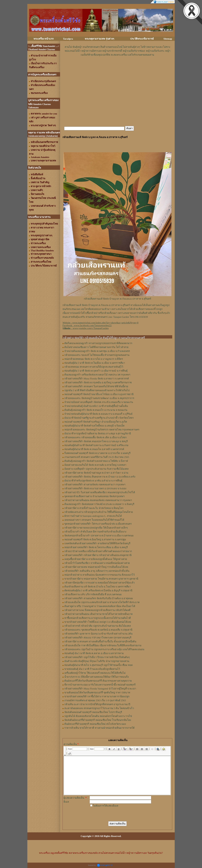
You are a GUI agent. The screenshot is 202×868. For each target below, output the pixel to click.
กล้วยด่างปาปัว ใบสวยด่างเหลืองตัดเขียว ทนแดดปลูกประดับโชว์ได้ (100, 492)
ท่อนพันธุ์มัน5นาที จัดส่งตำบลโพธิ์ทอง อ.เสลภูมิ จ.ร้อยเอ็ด (94, 426)
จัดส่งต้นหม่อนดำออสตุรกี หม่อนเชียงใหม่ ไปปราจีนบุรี (93, 712)
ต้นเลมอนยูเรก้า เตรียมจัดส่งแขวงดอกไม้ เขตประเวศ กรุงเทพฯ (97, 375)
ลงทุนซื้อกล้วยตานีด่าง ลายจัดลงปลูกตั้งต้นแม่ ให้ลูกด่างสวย (96, 559)
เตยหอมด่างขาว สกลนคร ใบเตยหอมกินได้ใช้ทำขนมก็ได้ (94, 520)
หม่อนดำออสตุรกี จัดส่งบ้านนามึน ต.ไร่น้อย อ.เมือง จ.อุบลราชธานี (99, 394)
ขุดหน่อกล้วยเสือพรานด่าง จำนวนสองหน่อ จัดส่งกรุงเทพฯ (94, 496)
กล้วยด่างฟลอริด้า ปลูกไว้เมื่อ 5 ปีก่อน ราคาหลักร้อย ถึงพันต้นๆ (97, 657)
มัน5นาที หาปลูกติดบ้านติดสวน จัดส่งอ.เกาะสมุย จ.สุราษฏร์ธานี (98, 434)
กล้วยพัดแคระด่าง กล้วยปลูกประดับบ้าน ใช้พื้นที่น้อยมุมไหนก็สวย (99, 512)
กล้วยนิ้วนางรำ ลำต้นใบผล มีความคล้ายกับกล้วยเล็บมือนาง (95, 532)
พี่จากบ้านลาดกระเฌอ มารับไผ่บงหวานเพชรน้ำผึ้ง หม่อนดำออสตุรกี (100, 685)
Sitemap (168, 39)
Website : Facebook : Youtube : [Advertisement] (101, 325)
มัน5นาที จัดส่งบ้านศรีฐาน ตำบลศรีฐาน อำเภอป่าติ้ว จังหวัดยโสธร (99, 418)
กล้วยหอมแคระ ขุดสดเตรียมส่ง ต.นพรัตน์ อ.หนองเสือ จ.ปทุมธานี (98, 630)
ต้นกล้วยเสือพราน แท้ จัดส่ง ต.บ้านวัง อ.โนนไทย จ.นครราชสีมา (98, 587)
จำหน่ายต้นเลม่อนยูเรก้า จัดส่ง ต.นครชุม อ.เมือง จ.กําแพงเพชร (97, 351)
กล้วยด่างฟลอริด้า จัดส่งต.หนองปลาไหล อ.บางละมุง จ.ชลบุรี (96, 441)
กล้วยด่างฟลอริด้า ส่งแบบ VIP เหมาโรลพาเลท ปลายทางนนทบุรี (98, 638)
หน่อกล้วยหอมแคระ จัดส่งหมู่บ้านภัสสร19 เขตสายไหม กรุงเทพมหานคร (102, 430)
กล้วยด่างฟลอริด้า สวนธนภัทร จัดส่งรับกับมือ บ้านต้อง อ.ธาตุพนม (99, 598)
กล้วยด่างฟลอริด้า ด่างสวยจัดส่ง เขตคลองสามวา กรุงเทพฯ (95, 485)
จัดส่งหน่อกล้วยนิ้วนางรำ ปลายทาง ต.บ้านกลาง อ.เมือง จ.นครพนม (99, 536)
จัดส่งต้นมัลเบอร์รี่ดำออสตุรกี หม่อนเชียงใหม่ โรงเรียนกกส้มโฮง (98, 720)
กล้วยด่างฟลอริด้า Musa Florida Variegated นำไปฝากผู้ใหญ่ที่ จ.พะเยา (100, 689)
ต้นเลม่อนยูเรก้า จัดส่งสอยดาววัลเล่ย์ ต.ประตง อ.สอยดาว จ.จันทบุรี (99, 504)
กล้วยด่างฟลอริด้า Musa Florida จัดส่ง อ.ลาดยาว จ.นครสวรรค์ (97, 379)
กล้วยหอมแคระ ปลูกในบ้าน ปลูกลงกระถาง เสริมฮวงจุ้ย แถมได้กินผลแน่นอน (104, 649)
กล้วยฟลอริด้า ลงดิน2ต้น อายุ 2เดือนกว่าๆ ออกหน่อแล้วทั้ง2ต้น (97, 571)
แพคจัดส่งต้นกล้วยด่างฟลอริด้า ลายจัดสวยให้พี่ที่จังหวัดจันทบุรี (97, 543)
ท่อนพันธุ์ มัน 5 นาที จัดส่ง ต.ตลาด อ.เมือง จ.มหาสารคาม (94, 653)
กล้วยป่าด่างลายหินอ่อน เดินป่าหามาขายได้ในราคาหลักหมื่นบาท (98, 614)
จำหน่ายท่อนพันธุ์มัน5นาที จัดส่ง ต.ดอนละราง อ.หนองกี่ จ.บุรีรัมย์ (98, 414)
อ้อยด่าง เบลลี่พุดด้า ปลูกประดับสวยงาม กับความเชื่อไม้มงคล (96, 469)
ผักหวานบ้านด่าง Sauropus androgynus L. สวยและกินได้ (93, 516)
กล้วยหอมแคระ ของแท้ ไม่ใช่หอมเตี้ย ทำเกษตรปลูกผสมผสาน (97, 355)
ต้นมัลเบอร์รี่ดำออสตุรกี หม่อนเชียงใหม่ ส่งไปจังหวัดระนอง (95, 724)
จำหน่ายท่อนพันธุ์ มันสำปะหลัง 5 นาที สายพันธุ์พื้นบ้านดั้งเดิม (96, 406)
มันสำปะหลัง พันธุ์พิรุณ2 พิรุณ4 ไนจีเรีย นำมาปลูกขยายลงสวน (97, 661)
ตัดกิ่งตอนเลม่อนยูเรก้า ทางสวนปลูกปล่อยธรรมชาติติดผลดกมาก (98, 343)
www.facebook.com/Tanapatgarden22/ (93, 325)
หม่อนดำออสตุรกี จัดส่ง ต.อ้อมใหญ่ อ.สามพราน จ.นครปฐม (95, 539)
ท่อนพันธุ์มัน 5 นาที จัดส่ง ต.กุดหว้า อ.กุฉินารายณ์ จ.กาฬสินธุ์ (96, 371)
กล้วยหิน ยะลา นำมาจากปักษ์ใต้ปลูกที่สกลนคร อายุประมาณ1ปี (97, 704)
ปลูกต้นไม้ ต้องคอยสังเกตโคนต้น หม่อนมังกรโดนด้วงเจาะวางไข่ (98, 716)
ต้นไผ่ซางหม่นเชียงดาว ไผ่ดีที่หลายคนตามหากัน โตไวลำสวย (96, 347)
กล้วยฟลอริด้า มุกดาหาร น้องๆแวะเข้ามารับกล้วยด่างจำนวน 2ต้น (98, 634)
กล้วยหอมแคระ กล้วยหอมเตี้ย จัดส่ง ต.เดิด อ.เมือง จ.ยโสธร (95, 437)
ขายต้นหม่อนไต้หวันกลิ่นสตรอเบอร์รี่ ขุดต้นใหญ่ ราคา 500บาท (97, 693)
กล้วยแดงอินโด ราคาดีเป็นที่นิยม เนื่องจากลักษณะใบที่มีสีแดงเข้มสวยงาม (103, 645)
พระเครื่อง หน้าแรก (44, 39)
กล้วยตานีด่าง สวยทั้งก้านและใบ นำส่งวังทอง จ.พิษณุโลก (94, 508)
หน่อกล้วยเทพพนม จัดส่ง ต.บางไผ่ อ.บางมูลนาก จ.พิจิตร (94, 359)
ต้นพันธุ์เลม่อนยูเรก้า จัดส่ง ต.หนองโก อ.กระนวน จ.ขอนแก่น (96, 410)
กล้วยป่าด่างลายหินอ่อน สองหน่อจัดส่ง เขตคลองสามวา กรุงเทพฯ (98, 500)
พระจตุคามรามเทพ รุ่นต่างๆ (99, 39)
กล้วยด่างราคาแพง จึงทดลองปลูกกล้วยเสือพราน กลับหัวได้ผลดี (97, 610)
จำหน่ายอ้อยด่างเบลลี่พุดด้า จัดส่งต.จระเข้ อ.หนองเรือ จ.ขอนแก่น (99, 402)
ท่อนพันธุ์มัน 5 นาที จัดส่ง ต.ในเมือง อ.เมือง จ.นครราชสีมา (95, 363)
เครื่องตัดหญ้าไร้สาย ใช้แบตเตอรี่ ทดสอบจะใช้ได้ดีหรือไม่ (95, 673)
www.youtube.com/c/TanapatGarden (91, 328)
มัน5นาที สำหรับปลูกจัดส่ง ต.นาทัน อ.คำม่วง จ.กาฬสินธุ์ (93, 481)
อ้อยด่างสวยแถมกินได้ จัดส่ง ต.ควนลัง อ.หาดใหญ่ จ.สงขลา (95, 465)
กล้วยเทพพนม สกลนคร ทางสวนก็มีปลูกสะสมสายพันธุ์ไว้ (94, 367)
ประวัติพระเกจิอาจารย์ (142, 39)
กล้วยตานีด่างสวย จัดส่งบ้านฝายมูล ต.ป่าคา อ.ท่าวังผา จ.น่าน (96, 473)
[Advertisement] (117, 67)
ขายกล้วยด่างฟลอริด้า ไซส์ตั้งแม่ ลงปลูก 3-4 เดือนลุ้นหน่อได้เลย (98, 622)
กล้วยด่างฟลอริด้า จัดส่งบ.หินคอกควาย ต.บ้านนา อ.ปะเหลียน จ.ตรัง (100, 477)
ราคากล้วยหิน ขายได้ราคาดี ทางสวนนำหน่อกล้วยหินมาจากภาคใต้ (99, 728)
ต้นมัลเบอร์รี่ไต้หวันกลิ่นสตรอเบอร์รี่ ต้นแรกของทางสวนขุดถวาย (98, 681)
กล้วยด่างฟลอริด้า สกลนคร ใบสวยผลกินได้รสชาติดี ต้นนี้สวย (96, 386)
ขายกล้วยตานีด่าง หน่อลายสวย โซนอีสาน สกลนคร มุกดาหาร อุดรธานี (101, 579)
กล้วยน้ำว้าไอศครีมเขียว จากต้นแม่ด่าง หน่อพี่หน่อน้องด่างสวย (97, 563)
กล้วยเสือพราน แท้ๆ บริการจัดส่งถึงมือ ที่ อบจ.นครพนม (93, 594)
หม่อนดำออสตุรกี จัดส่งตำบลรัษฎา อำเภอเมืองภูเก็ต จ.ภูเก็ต (96, 422)
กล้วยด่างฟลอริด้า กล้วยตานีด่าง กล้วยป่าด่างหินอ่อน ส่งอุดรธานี (98, 555)
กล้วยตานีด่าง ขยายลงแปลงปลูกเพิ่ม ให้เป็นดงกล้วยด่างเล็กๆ (96, 528)
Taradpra (68, 39)
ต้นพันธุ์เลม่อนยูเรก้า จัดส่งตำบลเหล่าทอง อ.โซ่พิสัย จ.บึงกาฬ (96, 461)
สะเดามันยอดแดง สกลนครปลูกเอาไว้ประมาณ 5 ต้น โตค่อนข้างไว (99, 708)
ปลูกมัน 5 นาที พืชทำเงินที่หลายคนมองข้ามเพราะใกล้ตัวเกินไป (97, 390)
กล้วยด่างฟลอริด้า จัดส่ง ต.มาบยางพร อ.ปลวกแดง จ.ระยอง (95, 488)
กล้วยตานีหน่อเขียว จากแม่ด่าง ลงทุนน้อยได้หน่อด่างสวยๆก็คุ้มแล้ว (99, 583)
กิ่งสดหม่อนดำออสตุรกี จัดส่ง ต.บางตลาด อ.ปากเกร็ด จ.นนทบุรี (97, 453)
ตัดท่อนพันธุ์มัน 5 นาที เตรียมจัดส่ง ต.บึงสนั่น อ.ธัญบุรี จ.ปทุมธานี (98, 590)
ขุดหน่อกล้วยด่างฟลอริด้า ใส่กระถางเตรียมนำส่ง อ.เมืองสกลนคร (98, 524)
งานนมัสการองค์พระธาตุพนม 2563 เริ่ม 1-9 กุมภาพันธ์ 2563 (95, 700)
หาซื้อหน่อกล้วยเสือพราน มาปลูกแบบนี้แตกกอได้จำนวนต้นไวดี (98, 618)
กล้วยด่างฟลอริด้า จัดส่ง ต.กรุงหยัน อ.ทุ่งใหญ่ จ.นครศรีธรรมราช (98, 382)
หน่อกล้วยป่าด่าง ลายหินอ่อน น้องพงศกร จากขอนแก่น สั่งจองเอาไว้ (99, 575)
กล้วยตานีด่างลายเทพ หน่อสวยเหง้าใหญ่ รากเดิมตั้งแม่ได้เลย (96, 567)
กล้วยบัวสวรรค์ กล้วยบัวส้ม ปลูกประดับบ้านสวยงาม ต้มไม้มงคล (98, 626)
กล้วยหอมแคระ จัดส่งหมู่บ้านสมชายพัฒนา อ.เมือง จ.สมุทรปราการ (99, 398)
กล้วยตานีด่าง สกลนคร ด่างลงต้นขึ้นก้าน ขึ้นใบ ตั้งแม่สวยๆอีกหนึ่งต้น (100, 642)
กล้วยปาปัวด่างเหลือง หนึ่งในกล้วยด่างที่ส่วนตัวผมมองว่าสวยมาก (98, 551)
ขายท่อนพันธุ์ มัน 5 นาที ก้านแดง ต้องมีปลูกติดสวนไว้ (92, 669)
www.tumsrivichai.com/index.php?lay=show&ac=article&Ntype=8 (105, 323)
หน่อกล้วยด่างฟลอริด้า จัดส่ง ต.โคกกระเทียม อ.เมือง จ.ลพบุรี (96, 547)
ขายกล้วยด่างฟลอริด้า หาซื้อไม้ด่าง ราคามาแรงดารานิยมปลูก (97, 696)
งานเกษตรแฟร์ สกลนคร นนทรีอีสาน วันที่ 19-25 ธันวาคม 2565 (97, 457)
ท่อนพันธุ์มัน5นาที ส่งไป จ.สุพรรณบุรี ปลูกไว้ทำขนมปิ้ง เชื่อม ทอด (99, 665)
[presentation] (114, 814)
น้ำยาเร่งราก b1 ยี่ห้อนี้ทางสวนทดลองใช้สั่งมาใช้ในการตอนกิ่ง (96, 677)
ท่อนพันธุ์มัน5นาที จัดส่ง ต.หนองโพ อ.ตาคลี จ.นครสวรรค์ (94, 449)
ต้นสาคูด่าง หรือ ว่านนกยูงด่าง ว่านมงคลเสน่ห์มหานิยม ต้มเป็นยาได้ (100, 606)
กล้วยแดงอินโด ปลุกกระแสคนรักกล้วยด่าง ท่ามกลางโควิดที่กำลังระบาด (102, 602)
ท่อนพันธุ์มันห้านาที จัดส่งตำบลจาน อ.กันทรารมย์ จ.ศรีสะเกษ (96, 445)
